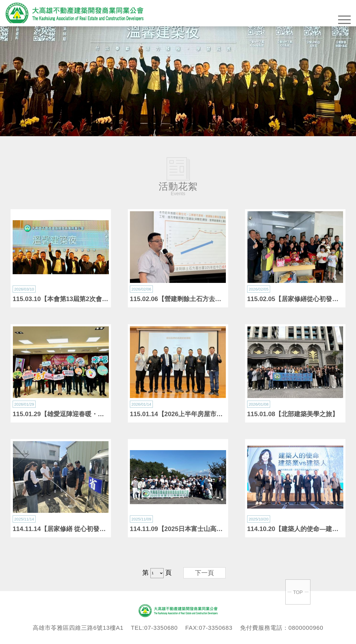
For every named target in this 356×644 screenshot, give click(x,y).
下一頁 (204, 573)
